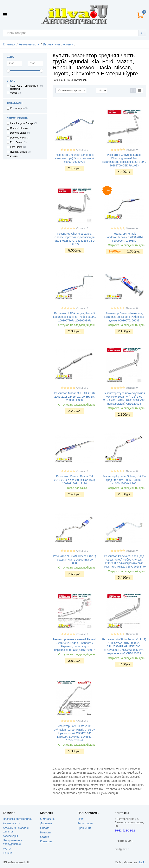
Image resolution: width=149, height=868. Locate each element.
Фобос (14, 93)
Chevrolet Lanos (19, 128)
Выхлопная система (58, 44)
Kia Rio (14, 157)
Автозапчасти (29, 44)
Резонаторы (17, 108)
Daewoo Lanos (18, 133)
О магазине (47, 819)
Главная (9, 44)
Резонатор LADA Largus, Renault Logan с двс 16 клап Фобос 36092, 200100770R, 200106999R (74, 317)
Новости (45, 832)
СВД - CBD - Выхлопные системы (24, 87)
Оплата (45, 828)
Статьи (45, 837)
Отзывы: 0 (82, 150)
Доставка (46, 823)
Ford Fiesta (16, 147)
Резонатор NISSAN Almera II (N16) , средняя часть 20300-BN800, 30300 (74, 560)
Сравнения (84, 828)
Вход (81, 819)
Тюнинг (7, 853)
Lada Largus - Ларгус (22, 123)
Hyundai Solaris (19, 152)
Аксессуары (10, 836)
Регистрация (85, 823)
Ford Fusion (17, 142)
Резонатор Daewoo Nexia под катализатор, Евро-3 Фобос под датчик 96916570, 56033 (124, 317)
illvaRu (142, 862)
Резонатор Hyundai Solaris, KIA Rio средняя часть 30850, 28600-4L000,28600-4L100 (124, 480)
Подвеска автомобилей (18, 819)
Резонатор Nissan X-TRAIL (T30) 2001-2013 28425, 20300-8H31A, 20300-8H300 (74, 397)
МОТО (7, 849)
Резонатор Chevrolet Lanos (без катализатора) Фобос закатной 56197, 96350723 (74, 158)
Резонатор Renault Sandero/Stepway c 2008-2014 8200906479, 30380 (124, 237)
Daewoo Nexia (18, 138)
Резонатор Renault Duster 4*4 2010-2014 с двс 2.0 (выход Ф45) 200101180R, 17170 (75, 480)
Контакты (46, 841)
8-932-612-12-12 (125, 831)
